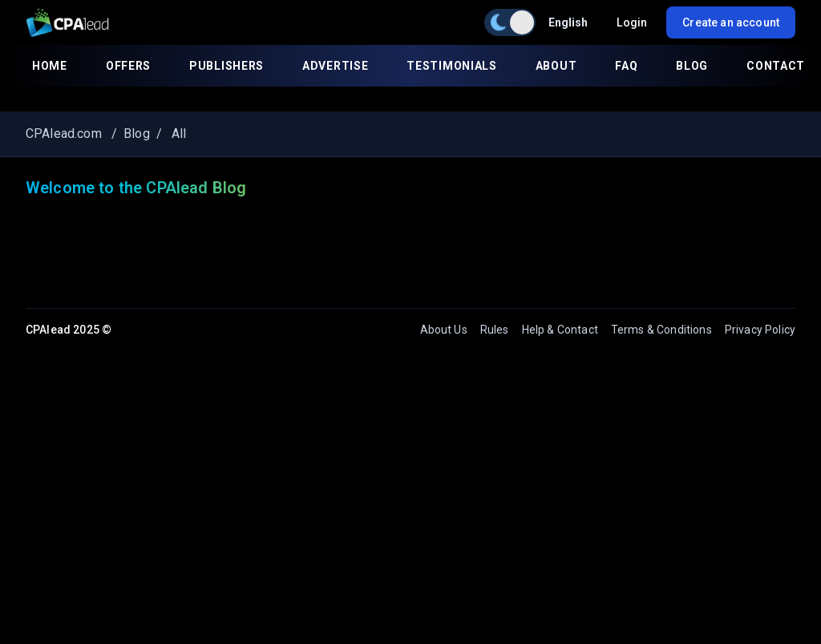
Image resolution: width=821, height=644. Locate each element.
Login (632, 22)
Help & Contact (560, 330)
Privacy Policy (760, 330)
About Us (444, 330)
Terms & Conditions (661, 330)
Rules (495, 330)
